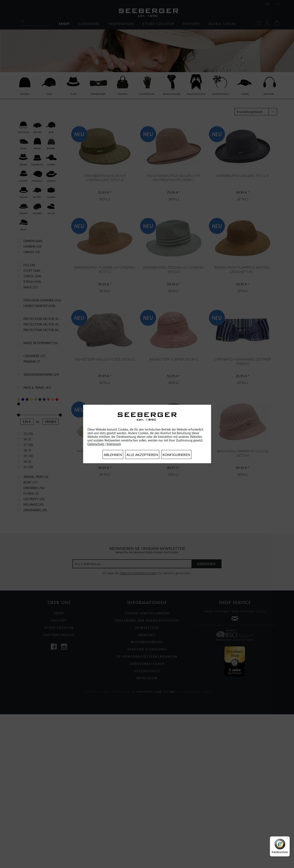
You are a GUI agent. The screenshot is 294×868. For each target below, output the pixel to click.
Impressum (114, 444)
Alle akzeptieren (142, 455)
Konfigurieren (176, 455)
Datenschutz (96, 444)
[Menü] (287, 839)
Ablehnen (113, 455)
